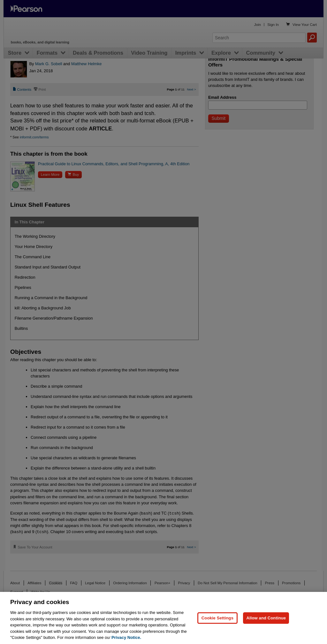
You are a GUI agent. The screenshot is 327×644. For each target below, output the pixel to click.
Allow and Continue (266, 618)
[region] (163, 618)
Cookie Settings (217, 618)
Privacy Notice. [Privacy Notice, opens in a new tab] (126, 637)
